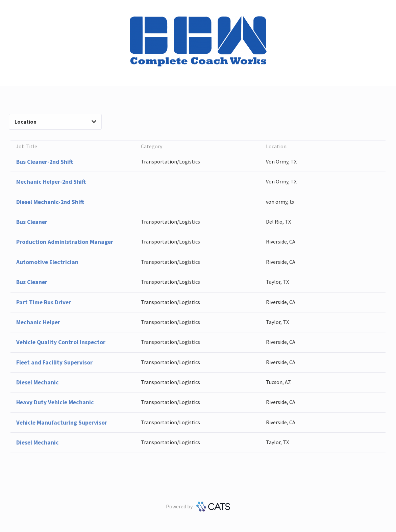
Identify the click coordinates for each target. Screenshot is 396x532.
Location (55, 122)
